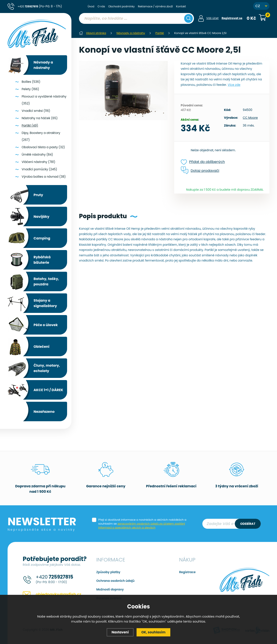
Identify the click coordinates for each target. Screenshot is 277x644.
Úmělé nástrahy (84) (37, 154)
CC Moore (250, 118)
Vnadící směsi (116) (36, 111)
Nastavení (120, 632)
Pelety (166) (30, 89)
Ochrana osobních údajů (115, 581)
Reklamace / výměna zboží (155, 6)
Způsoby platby (108, 572)
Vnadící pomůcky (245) (39, 169)
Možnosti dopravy (110, 589)
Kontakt (181, 6)
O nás (101, 6)
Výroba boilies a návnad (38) (44, 177)
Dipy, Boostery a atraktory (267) (41, 136)
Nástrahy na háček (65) (40, 118)
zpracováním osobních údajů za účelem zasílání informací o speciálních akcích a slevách (142, 526)
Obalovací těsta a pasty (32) (43, 147)
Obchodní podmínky (121, 6)
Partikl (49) (30, 125)
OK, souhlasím (153, 632)
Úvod (91, 6)
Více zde (234, 85)
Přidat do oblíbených (203, 162)
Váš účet (212, 18)
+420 (40, 6)
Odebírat (248, 524)
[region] (136, 27)
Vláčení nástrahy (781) (38, 162)
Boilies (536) (31, 82)
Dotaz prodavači (200, 171)
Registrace (187, 572)
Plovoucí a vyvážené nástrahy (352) (44, 100)
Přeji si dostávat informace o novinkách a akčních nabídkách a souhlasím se (142, 524)
